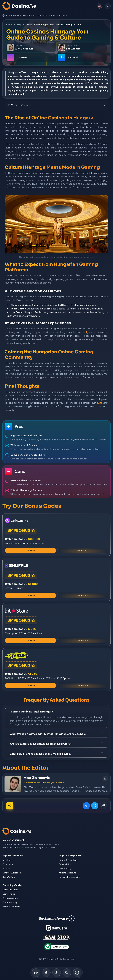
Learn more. (62, 15)
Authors (6, 869)
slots (38, 83)
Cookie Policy (65, 869)
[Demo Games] (67, 973)
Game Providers (10, 890)
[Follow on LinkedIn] (105, 779)
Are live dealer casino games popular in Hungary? (56, 744)
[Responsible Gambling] (77, 973)
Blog (19, 25)
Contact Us (8, 864)
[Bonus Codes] (46, 973)
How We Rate (9, 877)
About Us (7, 860)
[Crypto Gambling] (57, 973)
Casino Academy (10, 898)
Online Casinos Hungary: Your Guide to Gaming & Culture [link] (54, 25)
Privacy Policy (65, 864)
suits (99, 403)
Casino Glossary (10, 902)
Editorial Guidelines (12, 873)
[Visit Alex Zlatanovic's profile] (13, 784)
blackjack (87, 332)
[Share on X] (95, 806)
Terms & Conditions (68, 860)
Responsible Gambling (70, 877)
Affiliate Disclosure (68, 873)
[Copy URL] (103, 806)
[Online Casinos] (36, 973)
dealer (65, 83)
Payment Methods (11, 907)
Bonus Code (83, 551)
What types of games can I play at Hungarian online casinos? (56, 734)
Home (9, 25)
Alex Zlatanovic (37, 778)
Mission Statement (13, 840)
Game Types (9, 894)
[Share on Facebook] (86, 806)
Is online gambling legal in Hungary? (56, 711)
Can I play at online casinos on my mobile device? (56, 754)
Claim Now (30, 551)
